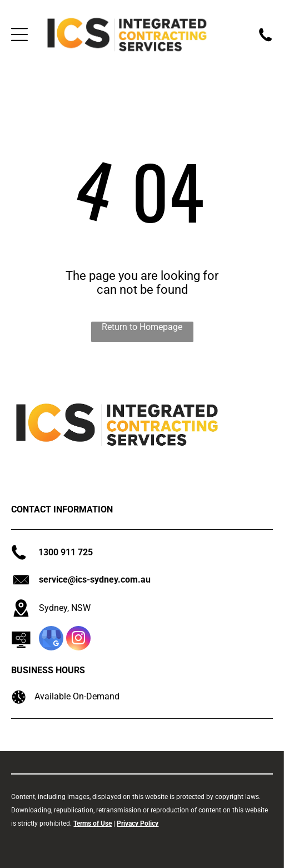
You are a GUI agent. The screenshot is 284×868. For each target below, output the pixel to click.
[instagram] (78, 640)
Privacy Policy (138, 823)
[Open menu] (19, 34)
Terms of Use (93, 823)
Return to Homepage (142, 327)
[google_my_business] (51, 640)
